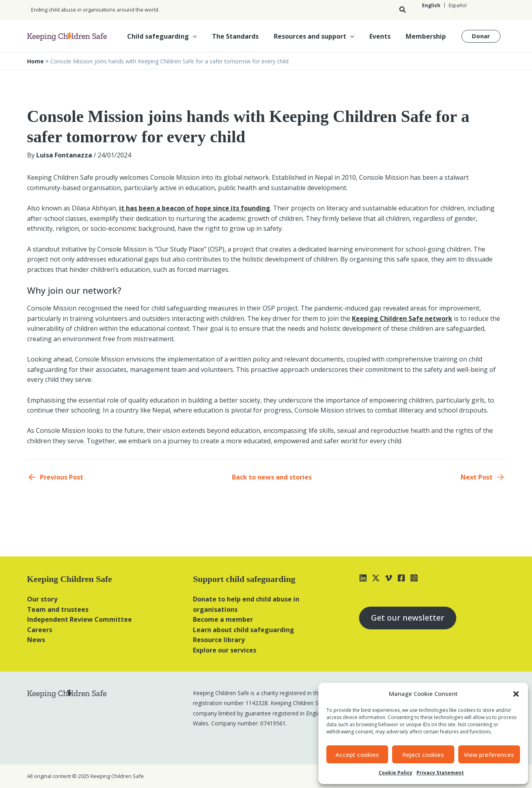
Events (384, 36)
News (36, 640)
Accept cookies (357, 755)
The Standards (244, 36)
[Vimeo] (389, 578)
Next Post (477, 477)
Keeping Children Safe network (402, 318)
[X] (376, 578)
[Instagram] (414, 578)
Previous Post (62, 477)
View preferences (489, 755)
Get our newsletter (408, 618)
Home (35, 61)
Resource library (219, 640)
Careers (40, 630)
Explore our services (225, 650)
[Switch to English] (431, 5)
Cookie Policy (396, 773)
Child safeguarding (173, 36)
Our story (42, 599)
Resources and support (320, 36)
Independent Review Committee (80, 619)
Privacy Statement (440, 773)
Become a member (223, 619)
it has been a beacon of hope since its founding (195, 208)
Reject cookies (423, 755)
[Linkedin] (363, 578)
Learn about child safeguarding (243, 630)
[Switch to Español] (457, 5)
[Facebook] (401, 578)
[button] (516, 694)
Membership (427, 36)
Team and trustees (58, 609)
